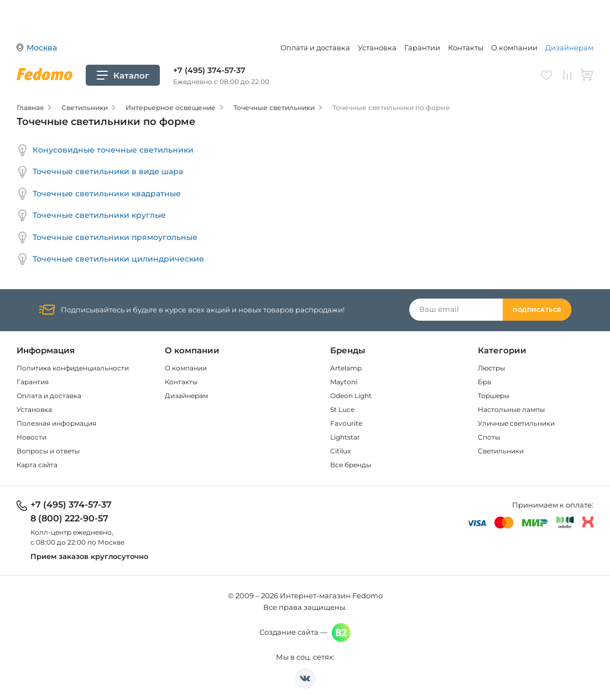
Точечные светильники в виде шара (100, 172)
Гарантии (422, 48)
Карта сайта (37, 465)
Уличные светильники (516, 423)
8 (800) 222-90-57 (69, 519)
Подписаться (537, 310)
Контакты (466, 48)
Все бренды (351, 465)
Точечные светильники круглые (91, 215)
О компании (514, 48)
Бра (484, 382)
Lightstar (345, 437)
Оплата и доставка (315, 48)
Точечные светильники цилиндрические (110, 259)
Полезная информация (56, 423)
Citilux (340, 451)
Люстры (491, 368)
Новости (32, 437)
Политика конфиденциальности (73, 368)
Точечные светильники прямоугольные (107, 237)
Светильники (501, 451)
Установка (377, 48)
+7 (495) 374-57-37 (209, 70)
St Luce (342, 409)
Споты (489, 437)
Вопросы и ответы (48, 451)
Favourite (346, 423)
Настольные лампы (511, 409)
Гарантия (33, 382)
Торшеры (494, 396)
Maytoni (344, 382)
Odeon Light (351, 396)
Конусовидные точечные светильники (105, 150)
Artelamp (346, 368)
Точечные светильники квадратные (99, 194)
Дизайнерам (569, 48)
